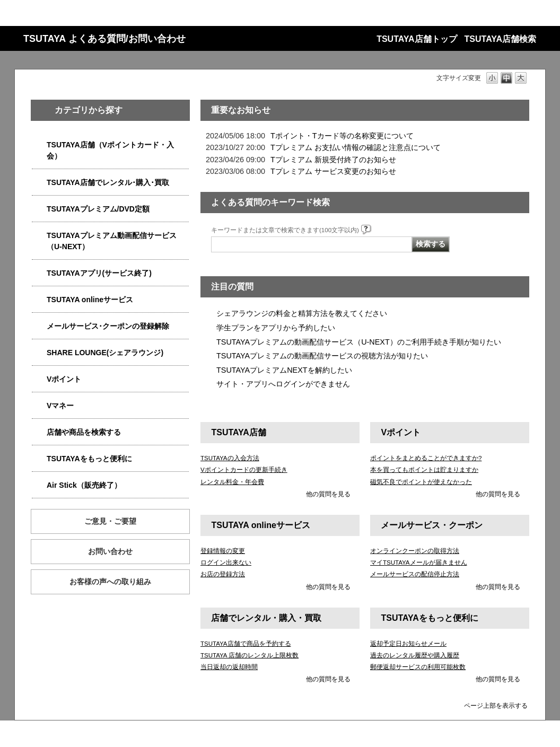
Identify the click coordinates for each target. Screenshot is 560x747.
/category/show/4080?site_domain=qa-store (39, 326)
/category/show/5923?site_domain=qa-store (39, 236)
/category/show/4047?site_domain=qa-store (39, 145)
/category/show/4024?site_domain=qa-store (39, 459)
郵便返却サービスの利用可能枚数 (418, 667)
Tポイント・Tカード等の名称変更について (342, 136)
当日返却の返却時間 (229, 667)
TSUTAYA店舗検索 (500, 39)
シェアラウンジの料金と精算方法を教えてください (302, 313)
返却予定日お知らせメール (408, 644)
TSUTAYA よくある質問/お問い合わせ (104, 39)
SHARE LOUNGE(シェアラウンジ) (105, 353)
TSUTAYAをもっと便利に (89, 459)
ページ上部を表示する (496, 705)
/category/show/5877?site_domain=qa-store (39, 353)
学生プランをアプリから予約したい (276, 328)
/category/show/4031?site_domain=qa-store (39, 209)
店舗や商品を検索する (84, 432)
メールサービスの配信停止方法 (415, 574)
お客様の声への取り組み (110, 582)
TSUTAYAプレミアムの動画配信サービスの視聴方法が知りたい (322, 356)
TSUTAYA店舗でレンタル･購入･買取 (108, 182)
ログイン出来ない (226, 563)
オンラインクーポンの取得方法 (415, 551)
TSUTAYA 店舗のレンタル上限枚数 (250, 655)
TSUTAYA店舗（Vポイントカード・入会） (110, 150)
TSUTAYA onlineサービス (90, 300)
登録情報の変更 (223, 551)
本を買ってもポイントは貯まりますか (424, 470)
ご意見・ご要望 (110, 521)
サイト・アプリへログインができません (283, 384)
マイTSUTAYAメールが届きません (419, 563)
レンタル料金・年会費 (232, 482)
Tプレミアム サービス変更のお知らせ (333, 171)
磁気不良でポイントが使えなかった (421, 482)
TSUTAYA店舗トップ (417, 39)
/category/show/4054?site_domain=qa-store (39, 183)
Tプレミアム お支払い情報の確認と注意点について (356, 147)
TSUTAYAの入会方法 (230, 458)
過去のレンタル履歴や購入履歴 (415, 655)
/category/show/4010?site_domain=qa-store (39, 300)
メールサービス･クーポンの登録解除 (108, 326)
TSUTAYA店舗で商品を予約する (246, 644)
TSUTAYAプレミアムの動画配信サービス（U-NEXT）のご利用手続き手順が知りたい (359, 342)
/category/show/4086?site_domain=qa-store (39, 432)
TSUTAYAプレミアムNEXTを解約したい (284, 370)
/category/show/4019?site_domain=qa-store (39, 273)
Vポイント (64, 379)
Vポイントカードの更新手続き (244, 470)
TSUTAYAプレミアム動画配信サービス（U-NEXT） (112, 241)
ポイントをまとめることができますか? (426, 458)
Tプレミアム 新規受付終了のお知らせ (333, 160)
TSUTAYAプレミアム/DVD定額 (98, 209)
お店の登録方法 (223, 574)
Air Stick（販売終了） (84, 485)
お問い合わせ (110, 551)
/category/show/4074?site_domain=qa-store (39, 379)
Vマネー (60, 406)
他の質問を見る (328, 494)
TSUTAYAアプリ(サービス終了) (99, 273)
